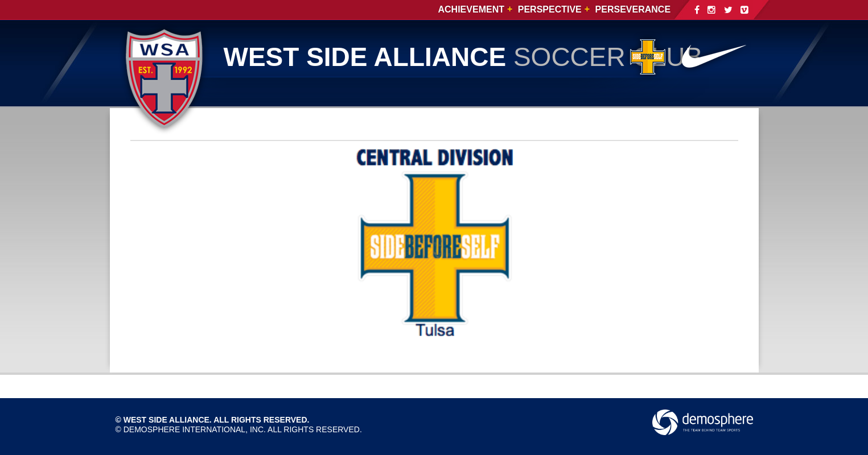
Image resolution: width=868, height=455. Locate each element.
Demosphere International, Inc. (195, 429)
